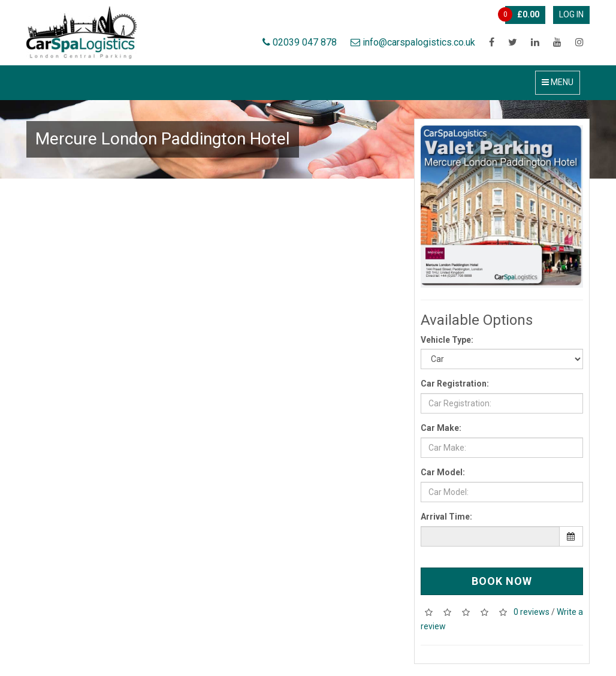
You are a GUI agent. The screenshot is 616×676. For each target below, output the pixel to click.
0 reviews (532, 612)
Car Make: (441, 428)
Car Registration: (455, 384)
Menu (558, 82)
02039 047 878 (300, 42)
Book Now (502, 581)
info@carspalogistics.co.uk (413, 42)
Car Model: (443, 472)
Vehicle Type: (447, 340)
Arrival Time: (446, 517)
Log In (571, 14)
